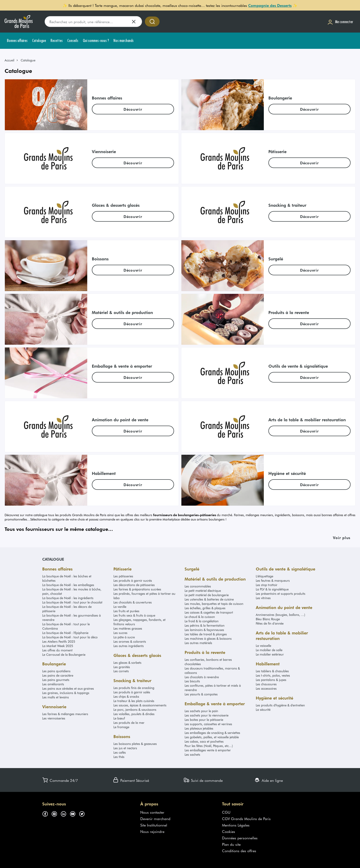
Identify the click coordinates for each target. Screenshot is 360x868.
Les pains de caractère (58, 675)
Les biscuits (192, 681)
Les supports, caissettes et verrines (208, 724)
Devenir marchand (155, 818)
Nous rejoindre (152, 831)
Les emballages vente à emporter (208, 750)
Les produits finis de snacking (134, 688)
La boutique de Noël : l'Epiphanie (65, 633)
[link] (11, 60)
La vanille (120, 607)
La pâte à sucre (124, 637)
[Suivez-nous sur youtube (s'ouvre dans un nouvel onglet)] (74, 813)
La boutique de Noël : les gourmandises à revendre (72, 617)
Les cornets (121, 671)
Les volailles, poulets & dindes (134, 714)
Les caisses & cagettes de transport (209, 612)
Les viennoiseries (54, 718)
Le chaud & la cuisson (200, 617)
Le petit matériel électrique (203, 591)
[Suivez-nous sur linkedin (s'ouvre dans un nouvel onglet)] (65, 813)
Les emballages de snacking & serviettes (212, 733)
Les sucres (120, 633)
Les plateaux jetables (199, 728)
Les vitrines (263, 598)
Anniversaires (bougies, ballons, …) (280, 615)
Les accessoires (266, 688)
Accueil (9, 60)
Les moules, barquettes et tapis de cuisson (214, 604)
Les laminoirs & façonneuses (204, 630)
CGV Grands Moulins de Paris (246, 818)
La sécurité (263, 710)
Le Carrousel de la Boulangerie (64, 654)
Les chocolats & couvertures (133, 602)
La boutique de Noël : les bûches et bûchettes (67, 578)
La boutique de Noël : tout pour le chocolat (72, 602)
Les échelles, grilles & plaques (205, 608)
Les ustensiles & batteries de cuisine (209, 599)
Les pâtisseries (123, 576)
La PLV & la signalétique (272, 589)
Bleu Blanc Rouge (268, 619)
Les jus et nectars (125, 748)
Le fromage (121, 727)
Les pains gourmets (56, 680)
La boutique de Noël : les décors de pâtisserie (67, 609)
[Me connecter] (340, 22)
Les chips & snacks (126, 696)
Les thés (119, 757)
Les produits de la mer (129, 723)
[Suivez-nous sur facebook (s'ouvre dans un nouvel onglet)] (47, 813)
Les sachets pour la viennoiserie (207, 715)
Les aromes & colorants (130, 641)
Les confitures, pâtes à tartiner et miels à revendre (213, 688)
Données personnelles (240, 838)
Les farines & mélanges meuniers (65, 714)
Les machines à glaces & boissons (208, 638)
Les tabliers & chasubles (272, 671)
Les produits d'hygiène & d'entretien (280, 705)
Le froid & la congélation (202, 621)
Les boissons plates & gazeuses (135, 744)
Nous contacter (152, 812)
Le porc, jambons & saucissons (135, 710)
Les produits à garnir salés (132, 692)
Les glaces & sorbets (127, 663)
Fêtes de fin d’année (270, 623)
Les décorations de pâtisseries (134, 585)
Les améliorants (53, 684)
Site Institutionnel (154, 825)
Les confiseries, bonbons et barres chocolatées (208, 662)
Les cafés (120, 752)
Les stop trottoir (267, 585)
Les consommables (198, 586)
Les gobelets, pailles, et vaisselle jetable (212, 737)
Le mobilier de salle (269, 650)
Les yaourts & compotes (201, 694)
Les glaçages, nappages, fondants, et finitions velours (139, 622)
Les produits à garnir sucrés (133, 580)
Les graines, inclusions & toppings (66, 693)
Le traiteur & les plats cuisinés (134, 701)
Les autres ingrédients (129, 646)
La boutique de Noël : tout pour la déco (70, 637)
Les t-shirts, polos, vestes (273, 675)
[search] (93, 22)
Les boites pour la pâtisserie (204, 720)
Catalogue (53, 559)
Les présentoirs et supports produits (281, 594)
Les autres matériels (198, 643)
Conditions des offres (239, 851)
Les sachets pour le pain (201, 711)
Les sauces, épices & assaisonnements (140, 705)
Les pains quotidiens (56, 671)
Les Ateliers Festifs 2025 (59, 641)
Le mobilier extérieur (270, 654)
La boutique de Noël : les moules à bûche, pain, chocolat (72, 591)
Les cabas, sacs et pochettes (204, 741)
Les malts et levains (56, 697)
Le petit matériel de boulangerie (207, 595)
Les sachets (192, 754)
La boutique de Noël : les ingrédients (68, 598)
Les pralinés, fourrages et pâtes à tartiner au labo (144, 596)
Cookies (229, 831)
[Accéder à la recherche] (152, 22)
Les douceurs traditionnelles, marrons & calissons (212, 670)
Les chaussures (266, 684)
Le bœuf (119, 718)
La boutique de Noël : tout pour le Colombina (66, 626)
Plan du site (231, 844)
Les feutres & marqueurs (273, 580)
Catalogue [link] (28, 60)
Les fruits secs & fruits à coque (134, 615)
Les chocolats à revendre (202, 677)
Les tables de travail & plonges (206, 634)
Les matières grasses (128, 628)
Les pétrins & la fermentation (205, 625)
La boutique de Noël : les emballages (68, 585)
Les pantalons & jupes (271, 680)
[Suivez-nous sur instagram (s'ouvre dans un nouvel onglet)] (56, 813)
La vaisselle (263, 646)
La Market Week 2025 (58, 646)
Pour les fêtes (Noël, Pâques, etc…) (209, 746)
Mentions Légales (236, 825)
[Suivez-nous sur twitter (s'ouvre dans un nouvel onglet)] (84, 813)
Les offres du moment (57, 650)
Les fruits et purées (126, 611)
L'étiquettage (264, 576)
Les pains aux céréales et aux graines (68, 688)
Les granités (122, 667)
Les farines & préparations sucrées (137, 589)
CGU (226, 812)
